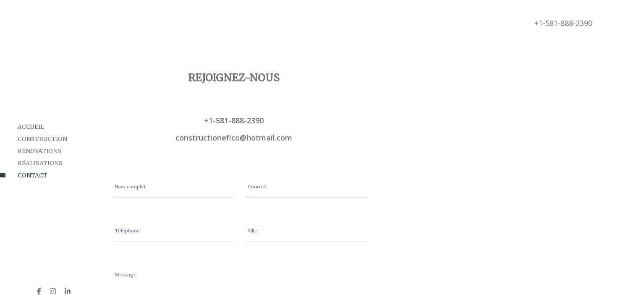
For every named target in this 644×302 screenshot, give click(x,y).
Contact (33, 175)
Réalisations (40, 163)
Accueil (31, 127)
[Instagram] (53, 291)
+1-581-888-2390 (563, 23)
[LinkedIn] (68, 291)
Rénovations (39, 151)
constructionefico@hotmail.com (234, 138)
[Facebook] (39, 291)
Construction (42, 139)
